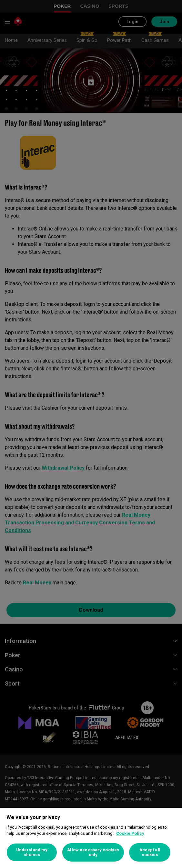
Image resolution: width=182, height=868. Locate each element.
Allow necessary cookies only (93, 852)
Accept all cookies (150, 852)
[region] (91, 838)
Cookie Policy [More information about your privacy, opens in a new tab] (130, 833)
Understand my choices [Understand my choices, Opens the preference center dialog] (32, 852)
